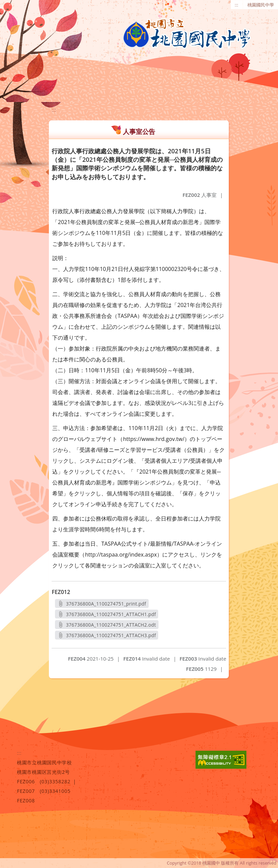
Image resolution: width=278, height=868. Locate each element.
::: (237, 5)
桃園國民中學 (261, 5)
